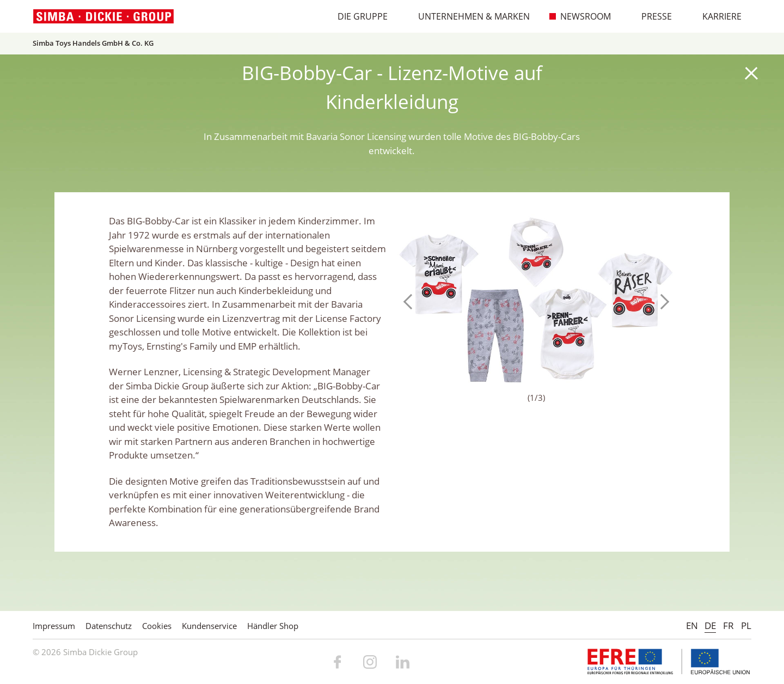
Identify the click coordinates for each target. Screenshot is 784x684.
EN (692, 625)
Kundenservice (209, 626)
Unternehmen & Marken (468, 16)
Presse (651, 16)
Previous (411, 302)
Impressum (54, 626)
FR (728, 625)
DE (710, 625)
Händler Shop (273, 626)
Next (661, 302)
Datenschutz (109, 626)
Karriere (716, 16)
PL (746, 625)
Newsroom (580, 16)
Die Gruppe (357, 16)
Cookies (157, 626)
